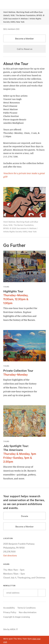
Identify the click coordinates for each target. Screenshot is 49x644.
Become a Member (24, 38)
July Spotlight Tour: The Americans (16, 448)
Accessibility (9, 608)
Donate (25, 516)
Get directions (10, 555)
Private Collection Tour (18, 370)
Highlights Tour (13, 291)
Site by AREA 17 (11, 629)
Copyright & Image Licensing (17, 617)
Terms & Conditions (26, 608)
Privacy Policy (10, 612)
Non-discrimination (28, 612)
